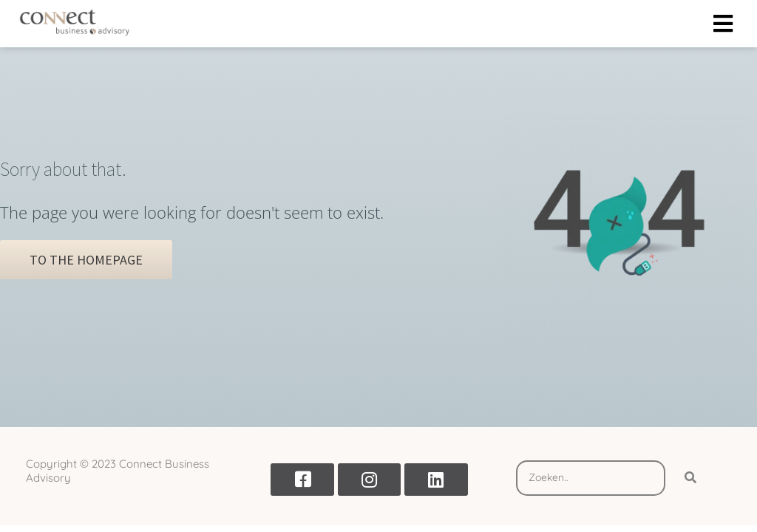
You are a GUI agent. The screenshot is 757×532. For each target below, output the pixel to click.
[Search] (690, 478)
